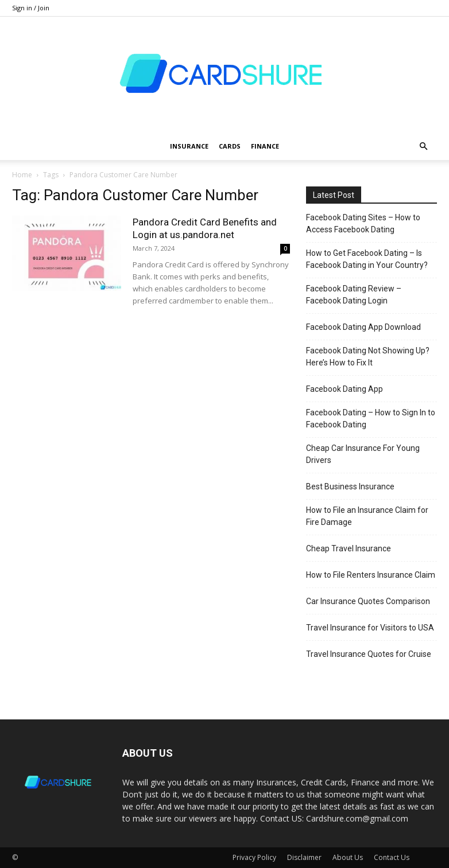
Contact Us (392, 857)
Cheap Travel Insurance (349, 548)
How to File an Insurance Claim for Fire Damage (367, 516)
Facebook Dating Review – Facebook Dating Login (354, 295)
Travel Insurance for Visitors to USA (370, 628)
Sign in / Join (31, 8)
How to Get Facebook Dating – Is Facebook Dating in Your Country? (367, 259)
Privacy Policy (254, 857)
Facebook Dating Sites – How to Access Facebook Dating (363, 223)
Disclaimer (304, 857)
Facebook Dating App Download (363, 327)
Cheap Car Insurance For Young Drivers (363, 454)
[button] (423, 147)
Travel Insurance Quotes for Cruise (369, 654)
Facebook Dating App (345, 389)
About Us (348, 857)
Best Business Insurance (350, 486)
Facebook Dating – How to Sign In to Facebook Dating (371, 419)
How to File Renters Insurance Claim (371, 575)
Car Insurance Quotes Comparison (368, 601)
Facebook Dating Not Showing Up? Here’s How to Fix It (368, 357)
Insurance (189, 146)
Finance (265, 146)
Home (22, 175)
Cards (230, 146)
